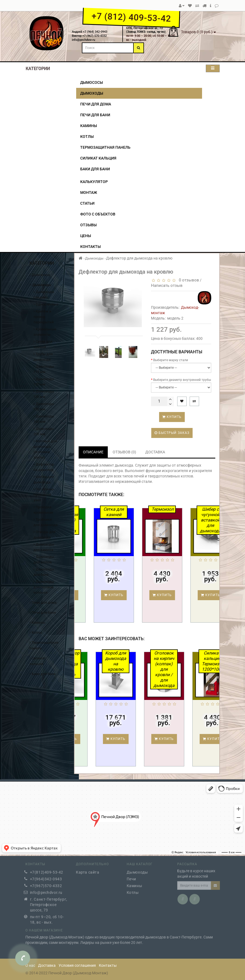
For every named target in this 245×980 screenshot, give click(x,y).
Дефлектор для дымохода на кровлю (94, 664)
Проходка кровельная (43, 510)
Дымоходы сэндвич (44, 295)
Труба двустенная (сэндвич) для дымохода (92, 520)
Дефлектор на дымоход (44, 467)
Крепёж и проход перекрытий (44, 317)
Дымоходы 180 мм (44, 419)
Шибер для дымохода (44, 479)
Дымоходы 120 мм (44, 382)
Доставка (47, 965)
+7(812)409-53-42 (47, 870)
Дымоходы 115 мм (44, 369)
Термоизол (188, 509)
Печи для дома (96, 104)
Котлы (87, 137)
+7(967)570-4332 (46, 883)
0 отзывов (188, 280)
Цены (86, 236)
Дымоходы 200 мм (44, 431)
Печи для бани (95, 115)
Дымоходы (92, 93)
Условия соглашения (77, 965)
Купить (172, 417)
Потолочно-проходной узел (44, 495)
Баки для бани (95, 169)
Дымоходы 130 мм (44, 394)
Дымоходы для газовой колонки (44, 587)
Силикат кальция (98, 158)
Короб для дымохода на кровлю (142, 661)
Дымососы (92, 82)
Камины (89, 126)
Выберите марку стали (171, 360)
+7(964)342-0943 (46, 876)
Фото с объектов (98, 214)
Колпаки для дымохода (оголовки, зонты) (45, 449)
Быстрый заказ (172, 433)
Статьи (87, 203)
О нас (30, 965)
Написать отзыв (167, 285)
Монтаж (89, 192)
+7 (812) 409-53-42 (131, 17)
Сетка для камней (139, 512)
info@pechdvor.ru (46, 890)
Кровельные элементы (45, 332)
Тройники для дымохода (46, 522)
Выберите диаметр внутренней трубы (182, 380)
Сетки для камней (43, 344)
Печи (131, 876)
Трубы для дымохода (43, 357)
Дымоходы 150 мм (44, 406)
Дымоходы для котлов (44, 559)
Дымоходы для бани (44, 572)
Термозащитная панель (105, 147)
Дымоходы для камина (44, 547)
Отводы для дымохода (44, 535)
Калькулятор (94, 182)
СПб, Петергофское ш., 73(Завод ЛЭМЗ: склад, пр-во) (146, 30)
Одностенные (46, 304)
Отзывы (88, 225)
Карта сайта (88, 870)
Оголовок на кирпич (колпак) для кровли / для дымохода (190, 669)
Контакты (90, 247)
